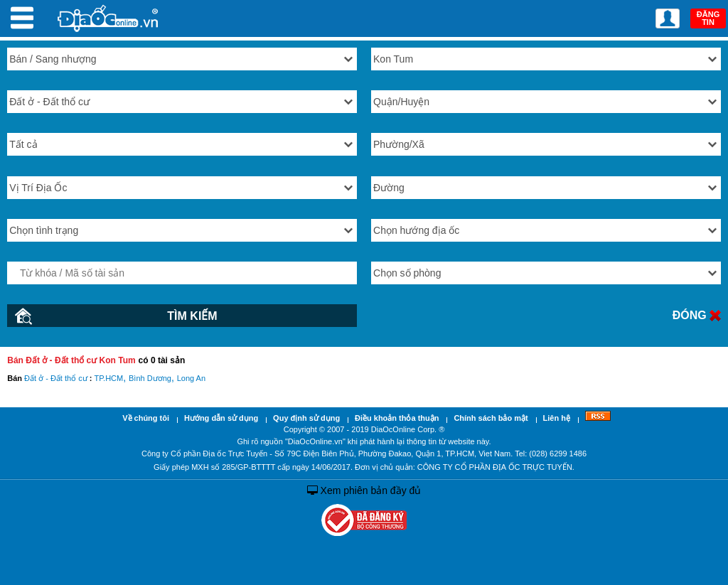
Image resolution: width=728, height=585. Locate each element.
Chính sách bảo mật (491, 418)
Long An (191, 378)
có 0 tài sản (162, 360)
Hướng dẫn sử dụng (221, 418)
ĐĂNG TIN (708, 18)
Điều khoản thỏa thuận (397, 418)
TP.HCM (108, 378)
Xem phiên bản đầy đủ (364, 490)
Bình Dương (150, 378)
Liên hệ (557, 418)
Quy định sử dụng (306, 418)
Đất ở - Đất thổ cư (56, 378)
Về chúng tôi (146, 418)
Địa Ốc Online (109, 18)
